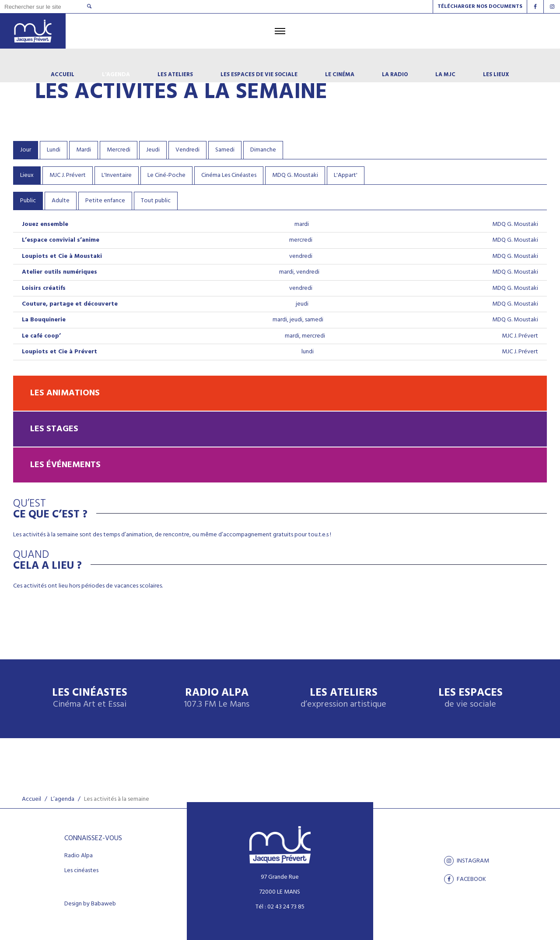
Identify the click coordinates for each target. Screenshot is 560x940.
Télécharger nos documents (480, 7)
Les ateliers (343, 699)
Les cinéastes (81, 871)
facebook (465, 879)
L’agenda (63, 799)
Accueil (31, 799)
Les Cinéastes (90, 699)
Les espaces (471, 699)
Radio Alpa (217, 699)
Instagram (467, 861)
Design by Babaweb (90, 904)
